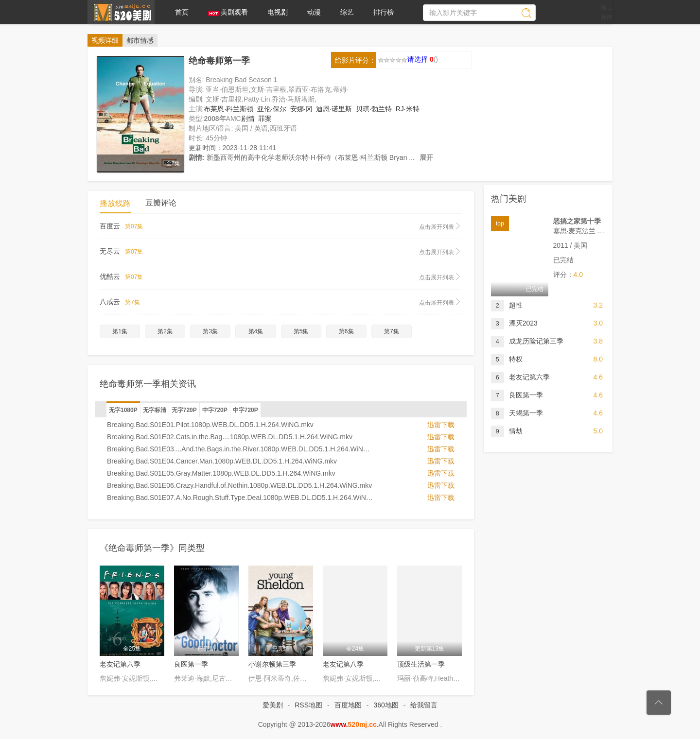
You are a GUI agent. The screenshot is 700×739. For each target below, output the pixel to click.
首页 (182, 12)
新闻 (607, 17)
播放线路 (115, 203)
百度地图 (348, 705)
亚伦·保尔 (272, 109)
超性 (507, 305)
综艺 (347, 12)
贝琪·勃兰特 (374, 109)
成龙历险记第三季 (527, 341)
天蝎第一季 (517, 413)
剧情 (248, 119)
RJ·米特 (408, 109)
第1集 (120, 331)
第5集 (301, 331)
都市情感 (140, 40)
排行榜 (384, 12)
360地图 (386, 705)
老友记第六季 (120, 664)
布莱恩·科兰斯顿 (228, 109)
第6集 (346, 331)
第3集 (210, 331)
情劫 (507, 431)
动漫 (314, 12)
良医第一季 (191, 664)
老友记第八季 (343, 664)
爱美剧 (121, 12)
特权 (507, 359)
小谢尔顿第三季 (272, 664)
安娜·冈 (301, 109)
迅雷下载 (441, 425)
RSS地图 (308, 705)
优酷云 (281, 277)
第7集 (392, 331)
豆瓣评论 (161, 203)
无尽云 (281, 252)
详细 (105, 40)
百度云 (281, 226)
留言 (607, 7)
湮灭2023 (514, 323)
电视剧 (278, 12)
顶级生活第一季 (421, 664)
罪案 (265, 119)
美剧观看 (228, 12)
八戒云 (281, 302)
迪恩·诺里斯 (334, 109)
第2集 (165, 331)
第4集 (256, 331)
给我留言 (424, 705)
